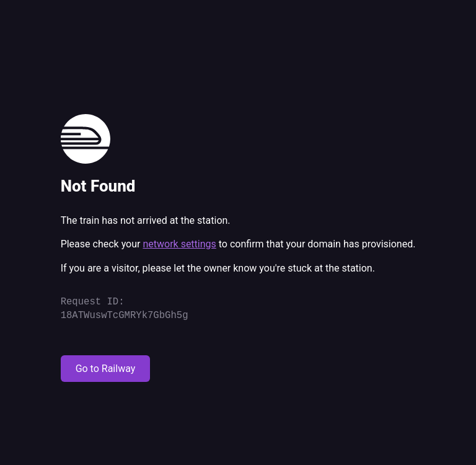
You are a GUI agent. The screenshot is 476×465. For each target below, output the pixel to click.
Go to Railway (106, 369)
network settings (179, 244)
